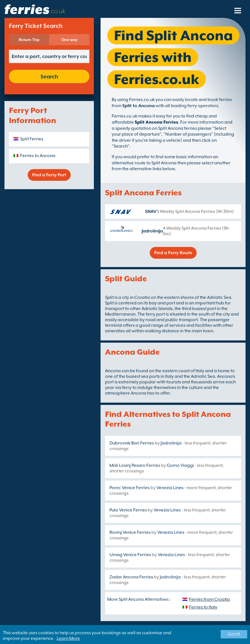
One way (69, 40)
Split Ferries (32, 139)
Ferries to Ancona (38, 156)
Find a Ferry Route (173, 253)
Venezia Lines (170, 488)
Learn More (68, 638)
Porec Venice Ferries (130, 488)
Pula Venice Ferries (128, 510)
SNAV (151, 212)
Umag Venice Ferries (130, 555)
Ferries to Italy (203, 607)
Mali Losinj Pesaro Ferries (135, 465)
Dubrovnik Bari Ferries (132, 443)
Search (49, 76)
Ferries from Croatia (209, 599)
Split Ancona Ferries (156, 122)
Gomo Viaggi (180, 465)
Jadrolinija (152, 231)
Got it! (234, 634)
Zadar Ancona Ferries (131, 577)
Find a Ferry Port (49, 175)
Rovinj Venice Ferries (130, 532)
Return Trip (29, 40)
